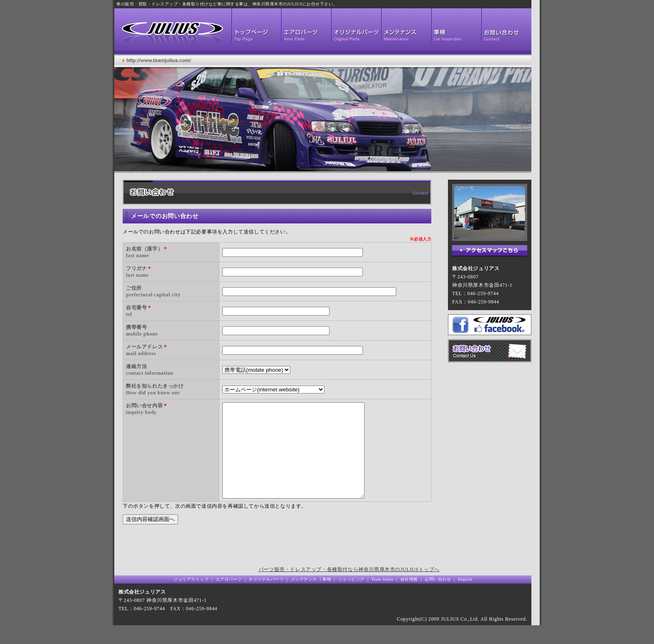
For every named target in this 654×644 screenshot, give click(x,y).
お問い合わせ (438, 598)
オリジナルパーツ (267, 598)
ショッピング (351, 598)
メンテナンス (304, 598)
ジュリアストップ (191, 598)
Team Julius (382, 598)
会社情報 (409, 598)
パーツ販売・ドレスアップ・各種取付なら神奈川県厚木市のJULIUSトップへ (349, 588)
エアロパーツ (229, 598)
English (465, 598)
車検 (327, 598)
